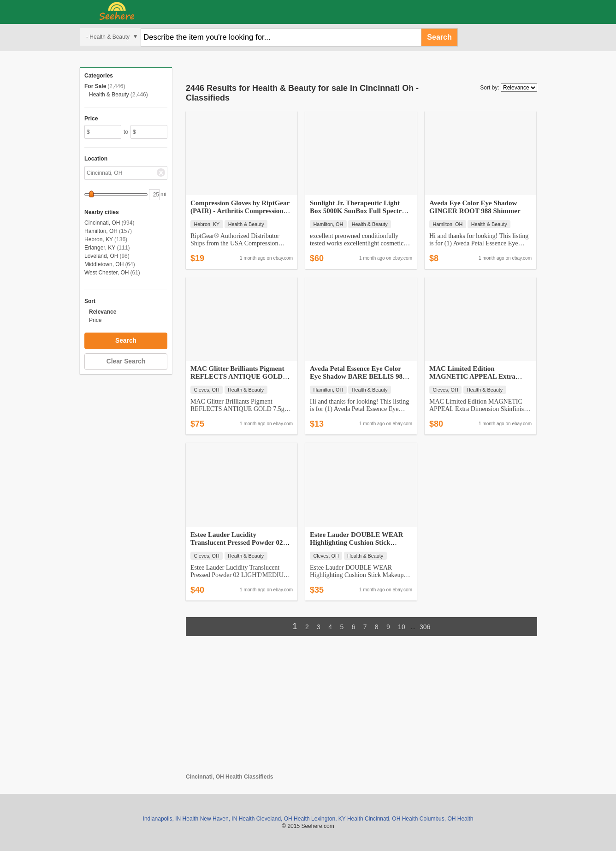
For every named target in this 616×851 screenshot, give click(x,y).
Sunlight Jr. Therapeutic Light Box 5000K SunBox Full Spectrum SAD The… (361, 211)
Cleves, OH (207, 390)
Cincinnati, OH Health (391, 819)
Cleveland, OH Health (283, 819)
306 (425, 627)
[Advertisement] (361, 709)
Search (439, 37)
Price (95, 320)
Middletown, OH (104, 264)
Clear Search (126, 361)
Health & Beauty (109, 95)
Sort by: (489, 88)
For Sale (95, 86)
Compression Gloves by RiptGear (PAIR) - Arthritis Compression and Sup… (240, 211)
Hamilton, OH (101, 231)
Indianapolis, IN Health (171, 819)
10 (402, 627)
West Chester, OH (107, 273)
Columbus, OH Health (447, 819)
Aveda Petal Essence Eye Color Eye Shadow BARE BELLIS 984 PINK (358, 376)
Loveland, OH (101, 256)
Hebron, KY (99, 239)
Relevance (103, 312)
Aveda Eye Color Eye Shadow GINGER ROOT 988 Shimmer (475, 207)
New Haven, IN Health (228, 819)
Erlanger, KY (100, 248)
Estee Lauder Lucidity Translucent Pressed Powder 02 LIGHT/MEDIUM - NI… (237, 542)
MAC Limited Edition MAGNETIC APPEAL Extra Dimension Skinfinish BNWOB (475, 376)
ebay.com (283, 258)
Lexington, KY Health (337, 819)
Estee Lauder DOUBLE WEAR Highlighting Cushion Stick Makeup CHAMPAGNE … (356, 542)
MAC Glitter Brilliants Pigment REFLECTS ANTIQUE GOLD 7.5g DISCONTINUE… (237, 376)
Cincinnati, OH (102, 223)
